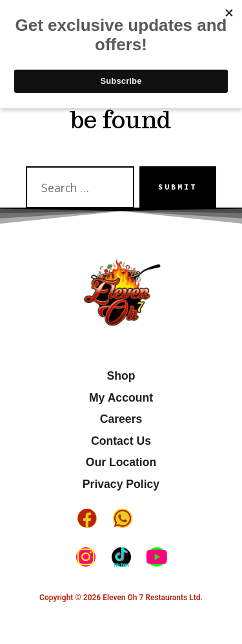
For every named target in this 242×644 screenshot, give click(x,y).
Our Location (121, 462)
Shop (121, 376)
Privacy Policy (121, 484)
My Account (121, 398)
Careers (121, 419)
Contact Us (121, 441)
